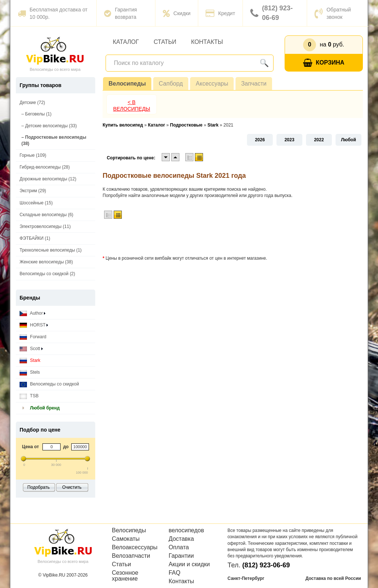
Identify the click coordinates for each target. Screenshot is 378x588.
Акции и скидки (189, 564)
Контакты (207, 42)
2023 (290, 140)
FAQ (175, 573)
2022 (319, 140)
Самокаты (126, 539)
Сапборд (171, 84)
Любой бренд (40, 408)
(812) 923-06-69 (272, 13)
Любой (349, 140)
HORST (34, 325)
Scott (31, 349)
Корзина (324, 63)
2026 (260, 140)
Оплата (179, 547)
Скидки (177, 13)
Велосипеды (127, 84)
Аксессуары (212, 84)
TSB (29, 396)
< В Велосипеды (131, 106)
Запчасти (254, 84)
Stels (30, 372)
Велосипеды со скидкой (49, 384)
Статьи (165, 42)
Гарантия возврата (121, 13)
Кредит (220, 13)
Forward (33, 337)
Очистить (72, 487)
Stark (30, 361)
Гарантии (181, 556)
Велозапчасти (131, 556)
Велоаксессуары (135, 547)
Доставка (181, 539)
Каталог (126, 42)
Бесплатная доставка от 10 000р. (53, 13)
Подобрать (38, 487)
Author (32, 313)
